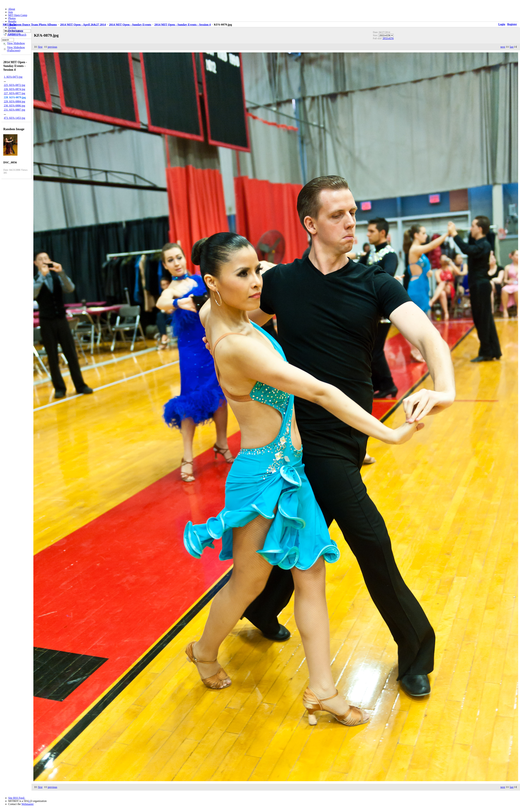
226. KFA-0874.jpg (14, 89)
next (503, 47)
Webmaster (28, 804)
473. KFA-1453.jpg (14, 118)
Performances (16, 31)
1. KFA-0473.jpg (13, 77)
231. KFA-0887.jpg (14, 110)
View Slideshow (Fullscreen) (16, 49)
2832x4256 (388, 38)
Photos (12, 18)
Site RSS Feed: (17, 798)
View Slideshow (16, 43)
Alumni (12, 24)
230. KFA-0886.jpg (14, 106)
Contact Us (14, 34)
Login (502, 24)
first (40, 47)
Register (512, 24)
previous (52, 47)
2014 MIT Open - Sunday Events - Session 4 (183, 24)
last (512, 47)
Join (11, 12)
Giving (12, 27)
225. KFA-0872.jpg (14, 85)
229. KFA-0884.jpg (14, 101)
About (12, 9)
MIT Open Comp (18, 15)
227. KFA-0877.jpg (14, 93)
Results (12, 21)
